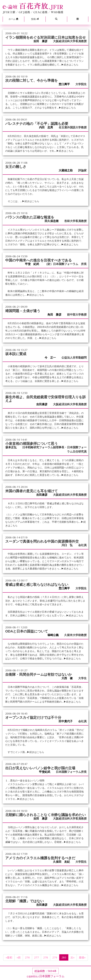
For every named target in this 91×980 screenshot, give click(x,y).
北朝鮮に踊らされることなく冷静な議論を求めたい (45, 815)
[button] (13, 19)
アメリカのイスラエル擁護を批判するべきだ (40, 858)
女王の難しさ (16, 167)
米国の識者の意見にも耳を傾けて (31, 491)
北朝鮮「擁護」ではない (24, 901)
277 (36, 957)
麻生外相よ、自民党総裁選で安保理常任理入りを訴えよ (45, 399)
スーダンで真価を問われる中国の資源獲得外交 (42, 541)
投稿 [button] (35, 19)
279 (55, 957)
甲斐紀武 (46, 772)
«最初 (9, 957)
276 (27, 957)
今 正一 (52, 358)
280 (64, 957)
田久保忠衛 (53, 221)
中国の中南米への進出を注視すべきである (38, 260)
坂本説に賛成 (16, 354)
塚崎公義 (54, 635)
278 (46, 957)
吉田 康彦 (42, 41)
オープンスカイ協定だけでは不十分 (33, 717)
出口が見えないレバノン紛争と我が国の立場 (40, 768)
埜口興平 (66, 84)
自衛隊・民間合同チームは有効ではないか (38, 674)
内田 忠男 (47, 127)
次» (73, 957)
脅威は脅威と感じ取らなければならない (37, 585)
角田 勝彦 (56, 315)
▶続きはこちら (70, 65)
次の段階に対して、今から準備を (31, 80)
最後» (82, 957)
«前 (19, 957)
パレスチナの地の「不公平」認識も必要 (37, 124)
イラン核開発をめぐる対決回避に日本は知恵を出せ (45, 37)
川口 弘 (68, 545)
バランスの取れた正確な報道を (30, 217)
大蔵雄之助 (67, 170)
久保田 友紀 (63, 862)
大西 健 (68, 678)
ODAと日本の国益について (27, 631)
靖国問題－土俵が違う (23, 311)
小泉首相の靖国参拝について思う (31, 444)
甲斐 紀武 (33, 264)
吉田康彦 (43, 404)
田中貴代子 (67, 721)
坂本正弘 (12, 447)
